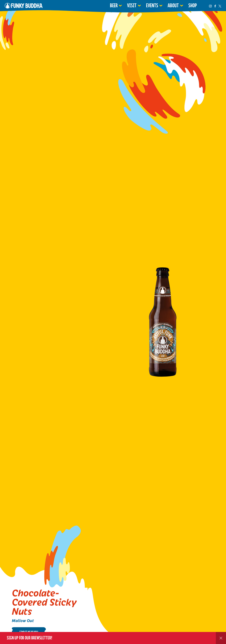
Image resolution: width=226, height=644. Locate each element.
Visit (132, 5)
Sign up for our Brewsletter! (30, 638)
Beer (114, 5)
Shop (193, 5)
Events (152, 5)
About (173, 5)
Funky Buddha (24, 6)
